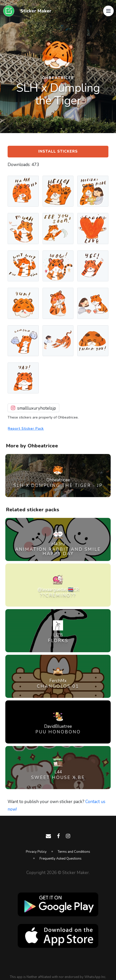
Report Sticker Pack (26, 429)
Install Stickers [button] (58, 152)
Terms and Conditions (74, 852)
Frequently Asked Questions (61, 859)
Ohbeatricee (58, 78)
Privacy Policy (36, 852)
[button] (108, 11)
